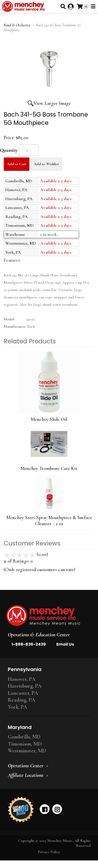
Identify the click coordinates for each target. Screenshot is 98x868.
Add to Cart (17, 164)
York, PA (18, 707)
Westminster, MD (27, 751)
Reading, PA (22, 700)
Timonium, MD (25, 744)
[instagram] (57, 809)
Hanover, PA (22, 679)
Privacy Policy (49, 852)
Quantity (9, 150)
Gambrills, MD (24, 737)
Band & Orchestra (17, 25)
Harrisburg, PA (25, 686)
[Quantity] (29, 150)
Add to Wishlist (46, 164)
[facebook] (45, 809)
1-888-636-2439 (29, 644)
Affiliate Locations (26, 775)
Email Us (65, 644)
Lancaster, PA (23, 693)
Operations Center (26, 766)
